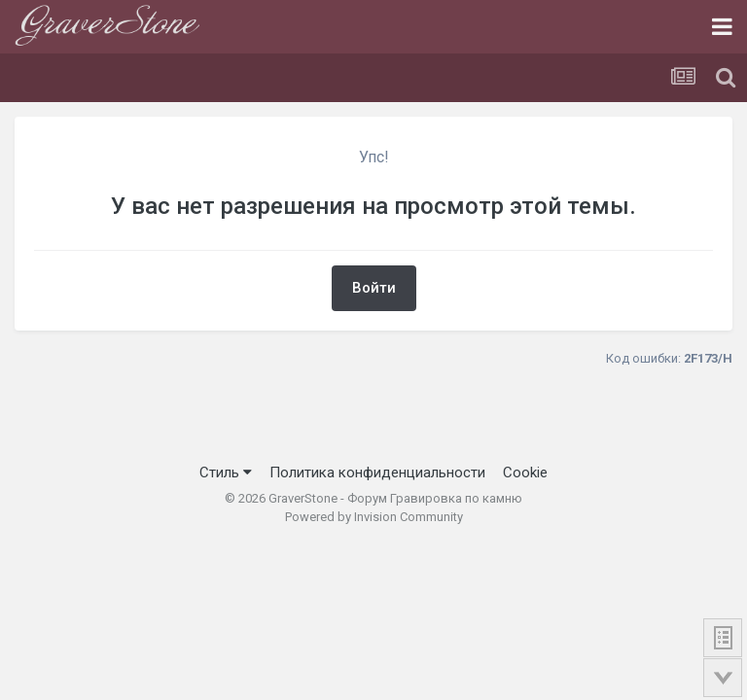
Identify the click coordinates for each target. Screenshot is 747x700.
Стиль (226, 472)
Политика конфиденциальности (377, 472)
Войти (374, 288)
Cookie (525, 472)
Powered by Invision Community (374, 517)
